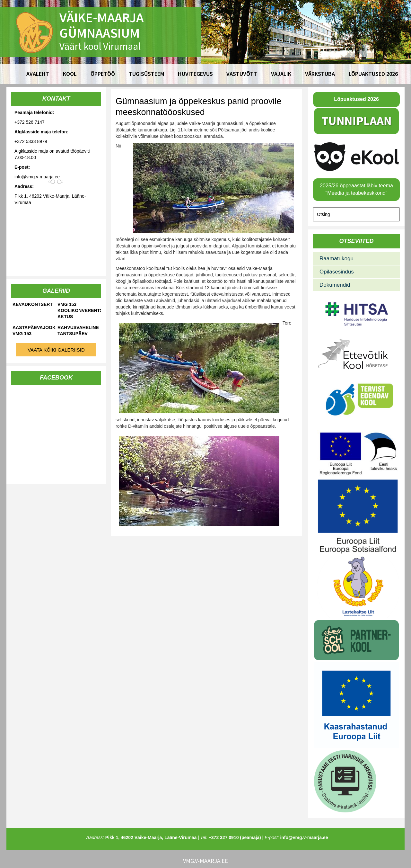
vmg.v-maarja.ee (205, 861)
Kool (70, 74)
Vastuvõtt (242, 74)
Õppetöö (103, 74)
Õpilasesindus (337, 272)
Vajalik (281, 74)
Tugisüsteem (146, 74)
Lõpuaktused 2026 (373, 74)
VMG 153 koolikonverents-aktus (79, 310)
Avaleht (38, 74)
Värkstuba (320, 74)
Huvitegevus (195, 74)
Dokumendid (335, 285)
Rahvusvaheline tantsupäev (78, 331)
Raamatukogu (337, 259)
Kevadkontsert (33, 304)
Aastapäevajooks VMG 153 (34, 331)
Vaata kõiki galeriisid (56, 350)
